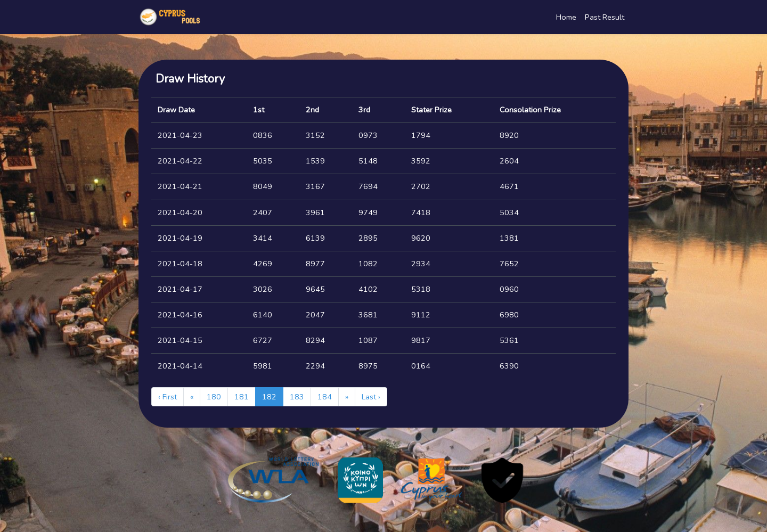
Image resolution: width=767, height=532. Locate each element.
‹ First (168, 397)
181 (242, 397)
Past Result (605, 17)
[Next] (347, 397)
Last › (371, 397)
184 (325, 397)
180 (214, 397)
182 (269, 397)
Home (566, 17)
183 (297, 397)
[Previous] (192, 397)
